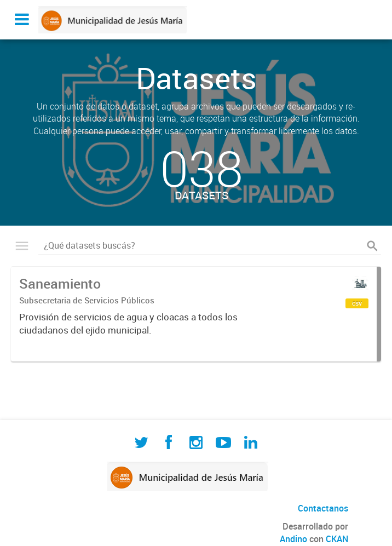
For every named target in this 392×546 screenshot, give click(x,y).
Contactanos (323, 508)
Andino (293, 539)
